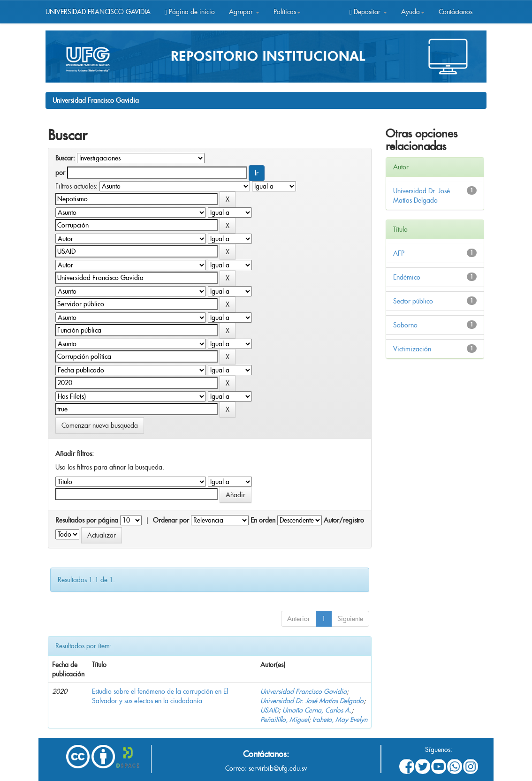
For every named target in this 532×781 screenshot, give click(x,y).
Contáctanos (456, 12)
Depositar (368, 12)
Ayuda (413, 12)
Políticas (287, 12)
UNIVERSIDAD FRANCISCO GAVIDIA (98, 12)
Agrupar (244, 12)
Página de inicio (190, 12)
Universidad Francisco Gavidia (96, 100)
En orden (263, 520)
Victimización (412, 349)
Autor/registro (344, 520)
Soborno (405, 325)
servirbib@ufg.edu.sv (278, 768)
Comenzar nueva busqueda (100, 425)
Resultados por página (87, 520)
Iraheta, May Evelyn (340, 720)
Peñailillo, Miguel (285, 720)
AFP (399, 253)
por (60, 173)
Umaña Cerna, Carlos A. (317, 710)
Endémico (407, 277)
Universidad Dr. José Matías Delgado (312, 701)
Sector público (413, 301)
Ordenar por (171, 520)
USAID (270, 710)
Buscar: (65, 158)
